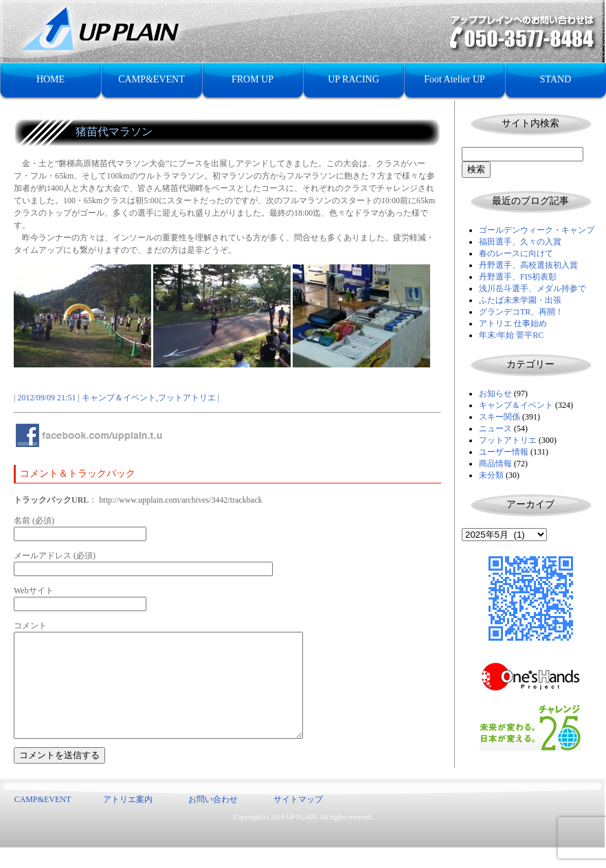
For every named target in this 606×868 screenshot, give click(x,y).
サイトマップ (298, 820)
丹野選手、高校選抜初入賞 (528, 265)
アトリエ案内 (128, 820)
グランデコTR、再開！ (521, 312)
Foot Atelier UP (454, 79)
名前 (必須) (34, 521)
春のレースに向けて (516, 253)
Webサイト (34, 591)
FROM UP (252, 79)
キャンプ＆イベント (516, 405)
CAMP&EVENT (151, 79)
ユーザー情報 (504, 452)
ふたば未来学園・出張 (520, 300)
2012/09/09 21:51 (46, 398)
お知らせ (495, 393)
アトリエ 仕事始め (513, 323)
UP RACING (353, 79)
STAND (556, 79)
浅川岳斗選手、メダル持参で (532, 288)
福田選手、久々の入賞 (520, 242)
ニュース (495, 429)
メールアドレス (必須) (55, 556)
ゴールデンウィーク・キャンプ (537, 230)
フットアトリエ (508, 440)
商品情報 (495, 464)
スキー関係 (500, 417)
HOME (50, 79)
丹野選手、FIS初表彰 (518, 277)
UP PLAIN (301, 837)
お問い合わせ (213, 820)
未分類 (491, 475)
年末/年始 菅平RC (511, 335)
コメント (30, 626)
